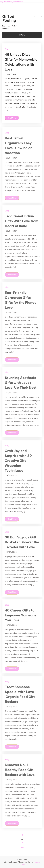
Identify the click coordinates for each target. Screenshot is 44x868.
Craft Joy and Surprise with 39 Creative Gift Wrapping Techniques (18, 464)
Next (23, 847)
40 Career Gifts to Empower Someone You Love (21, 619)
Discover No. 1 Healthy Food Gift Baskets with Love (20, 773)
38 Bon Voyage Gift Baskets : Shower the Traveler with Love (22, 546)
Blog (7, 49)
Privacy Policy (22, 859)
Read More (12, 118)
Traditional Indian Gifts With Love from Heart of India (22, 224)
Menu (22, 35)
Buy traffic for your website (12, 2)
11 (23, 843)
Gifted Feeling (9, 18)
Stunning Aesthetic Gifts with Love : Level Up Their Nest (21, 386)
